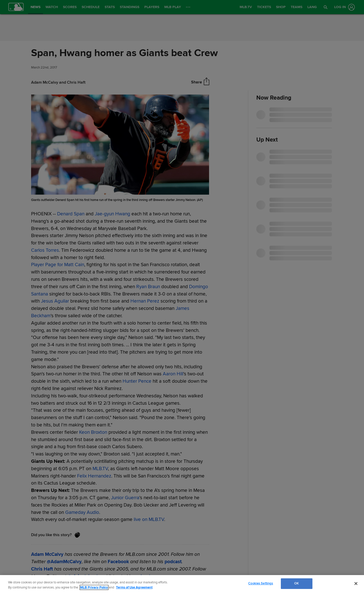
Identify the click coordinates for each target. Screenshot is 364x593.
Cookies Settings (261, 583)
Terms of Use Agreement (134, 587)
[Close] (356, 583)
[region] (182, 584)
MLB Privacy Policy (94, 587)
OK (297, 583)
